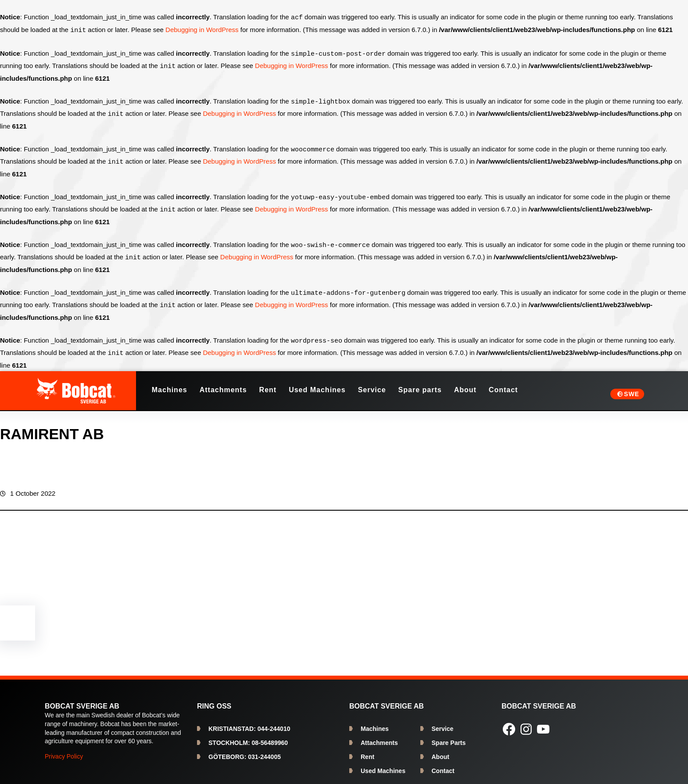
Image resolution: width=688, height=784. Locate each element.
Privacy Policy (64, 749)
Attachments (379, 736)
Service (443, 722)
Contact (443, 764)
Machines (375, 722)
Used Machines (383, 764)
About (441, 750)
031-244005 (245, 750)
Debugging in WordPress (202, 30)
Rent (367, 750)
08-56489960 (248, 736)
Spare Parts (449, 736)
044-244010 (249, 722)
